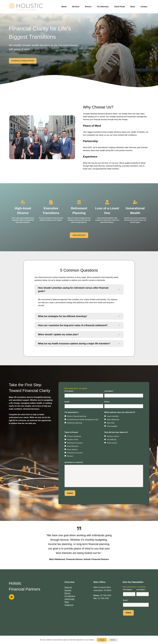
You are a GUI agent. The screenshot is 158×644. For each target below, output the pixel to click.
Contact (144, 7)
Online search (112, 443)
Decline (113, 640)
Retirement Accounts (75, 443)
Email (67, 402)
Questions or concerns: (74, 462)
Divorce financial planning (77, 416)
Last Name (109, 391)
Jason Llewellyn (113, 416)
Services (76, 7)
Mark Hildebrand (113, 420)
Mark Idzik (111, 423)
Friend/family (112, 439)
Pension (70, 456)
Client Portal (119, 7)
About (64, 7)
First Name (69, 391)
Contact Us (69, 605)
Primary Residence (74, 436)
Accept (102, 640)
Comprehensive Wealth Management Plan (83, 420)
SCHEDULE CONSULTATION (23, 61)
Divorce (88, 7)
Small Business (73, 446)
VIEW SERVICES (79, 235)
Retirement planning (74, 423)
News (133, 7)
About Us (68, 587)
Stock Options (72, 449)
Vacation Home (73, 439)
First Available (112, 426)
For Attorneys (103, 7)
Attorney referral (113, 436)
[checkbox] (65, 416)
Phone (107, 402)
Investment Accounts (75, 453)
